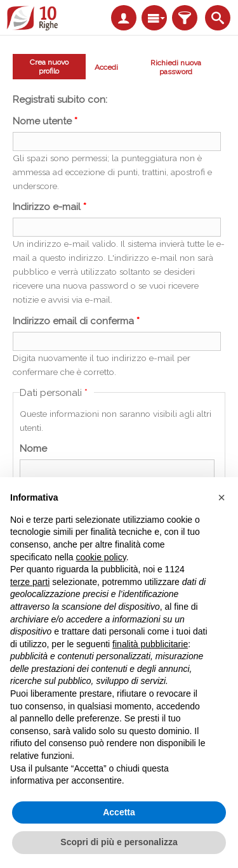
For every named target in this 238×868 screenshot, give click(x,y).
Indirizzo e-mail (50, 207)
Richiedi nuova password (176, 67)
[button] (221, 497)
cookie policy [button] (101, 557)
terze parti (30, 582)
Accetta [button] (119, 812)
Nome (33, 449)
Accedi (106, 67)
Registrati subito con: (60, 100)
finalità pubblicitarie (150, 644)
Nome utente (45, 121)
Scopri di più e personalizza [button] (119, 842)
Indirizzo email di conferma (76, 321)
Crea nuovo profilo (45, 67)
